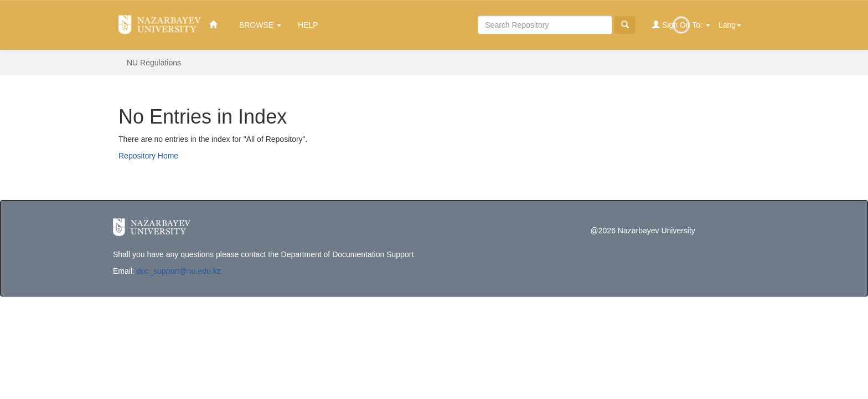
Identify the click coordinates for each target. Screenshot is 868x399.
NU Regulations (154, 63)
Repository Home (148, 156)
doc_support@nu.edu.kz (179, 271)
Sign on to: (681, 25)
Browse (260, 25)
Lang (730, 25)
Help (308, 25)
